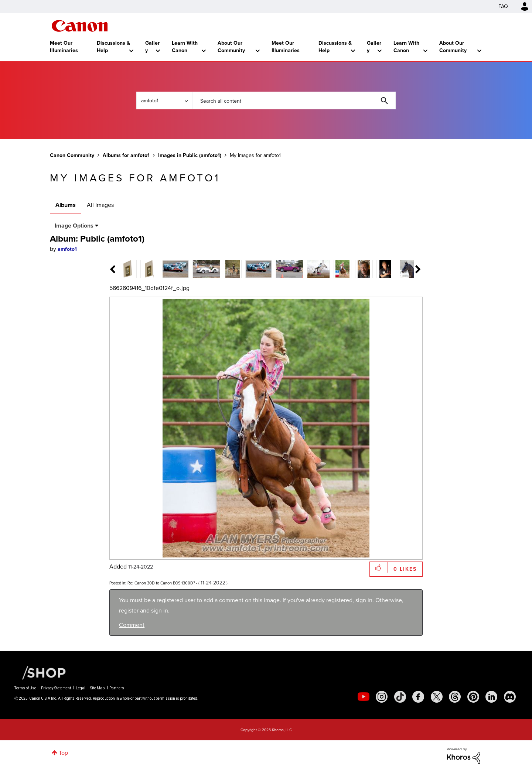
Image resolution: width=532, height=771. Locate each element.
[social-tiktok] (400, 697)
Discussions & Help (113, 47)
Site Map (97, 688)
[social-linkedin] (491, 697)
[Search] (294, 100)
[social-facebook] (418, 697)
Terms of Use (25, 688)
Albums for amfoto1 (126, 155)
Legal (81, 688)
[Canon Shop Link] (40, 672)
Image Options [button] (74, 226)
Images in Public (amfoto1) (190, 155)
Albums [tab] (66, 205)
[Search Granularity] (164, 100)
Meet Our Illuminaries (64, 47)
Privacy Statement (56, 688)
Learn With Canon (185, 47)
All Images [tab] (100, 205)
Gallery (152, 47)
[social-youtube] (364, 697)
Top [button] (63, 753)
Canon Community (80, 26)
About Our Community (231, 47)
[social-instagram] (382, 697)
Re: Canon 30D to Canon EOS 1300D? (161, 583)
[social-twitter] (437, 697)
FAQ (503, 6)
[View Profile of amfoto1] (67, 249)
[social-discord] (510, 697)
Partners (117, 688)
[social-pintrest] (473, 697)
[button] (379, 567)
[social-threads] (455, 697)
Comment (132, 625)
